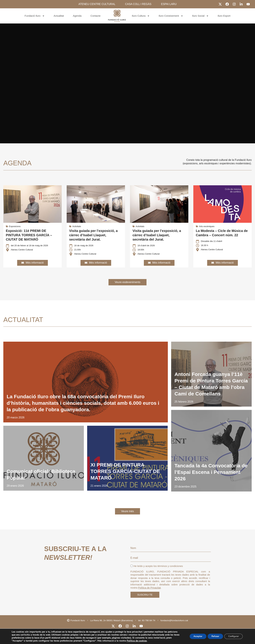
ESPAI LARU (169, 4)
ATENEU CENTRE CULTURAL (97, 4)
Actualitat (59, 16)
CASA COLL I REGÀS (138, 4)
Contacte (95, 16)
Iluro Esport (224, 16)
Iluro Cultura (141, 16)
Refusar (211, 635)
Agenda (77, 16)
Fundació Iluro (35, 16)
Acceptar (191, 635)
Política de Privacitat (149, 593)
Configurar (232, 635)
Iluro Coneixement (171, 16)
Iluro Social (200, 16)
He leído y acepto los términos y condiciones (157, 571)
